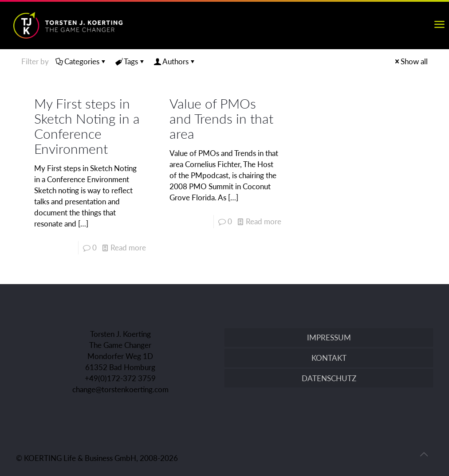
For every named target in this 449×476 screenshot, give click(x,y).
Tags (130, 61)
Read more (128, 248)
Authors (175, 61)
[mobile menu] (439, 24)
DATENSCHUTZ (329, 378)
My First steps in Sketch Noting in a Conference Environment (87, 126)
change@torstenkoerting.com (120, 389)
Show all (410, 61)
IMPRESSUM (329, 337)
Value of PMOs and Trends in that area (221, 118)
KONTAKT (329, 358)
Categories (81, 61)
